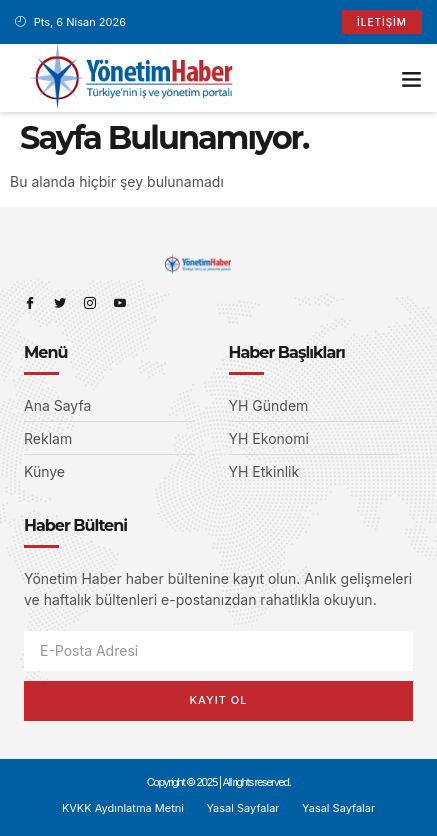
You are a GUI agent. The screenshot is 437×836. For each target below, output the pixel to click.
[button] (412, 78)
